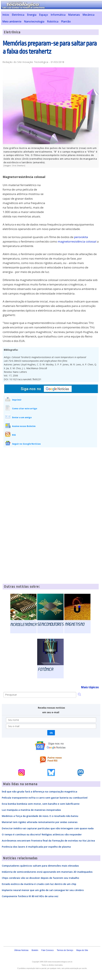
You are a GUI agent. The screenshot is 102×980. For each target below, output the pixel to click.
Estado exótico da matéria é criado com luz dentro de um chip (39, 884)
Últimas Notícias (21, 950)
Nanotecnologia (34, 21)
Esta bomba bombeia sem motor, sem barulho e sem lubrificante (41, 804)
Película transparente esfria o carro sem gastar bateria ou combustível (45, 798)
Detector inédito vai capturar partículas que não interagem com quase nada (48, 828)
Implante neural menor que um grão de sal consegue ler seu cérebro (43, 890)
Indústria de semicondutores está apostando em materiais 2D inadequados (47, 872)
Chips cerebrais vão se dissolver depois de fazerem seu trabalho (40, 878)
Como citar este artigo (25, 408)
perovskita (81, 237)
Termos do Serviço (65, 950)
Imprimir (17, 400)
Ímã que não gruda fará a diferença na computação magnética (40, 791)
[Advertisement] (74, 193)
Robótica (53, 21)
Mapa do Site (82, 950)
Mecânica (88, 15)
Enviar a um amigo (22, 417)
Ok (51, 733)
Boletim (35, 950)
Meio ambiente (12, 21)
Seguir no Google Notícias (26, 444)
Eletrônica (18, 15)
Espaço (43, 15)
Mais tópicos (90, 687)
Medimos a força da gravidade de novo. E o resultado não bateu (40, 816)
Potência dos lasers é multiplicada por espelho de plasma (36, 847)
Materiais (74, 15)
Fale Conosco (47, 950)
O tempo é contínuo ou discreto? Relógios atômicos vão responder (42, 834)
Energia (32, 15)
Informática (58, 15)
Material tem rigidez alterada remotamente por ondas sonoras (40, 822)
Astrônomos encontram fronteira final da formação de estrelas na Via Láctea (48, 840)
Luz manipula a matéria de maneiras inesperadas (31, 810)
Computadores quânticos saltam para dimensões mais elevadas (40, 866)
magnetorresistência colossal (77, 241)
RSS (14, 435)
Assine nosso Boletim (24, 426)
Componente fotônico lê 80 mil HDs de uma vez (30, 896)
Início (6, 15)
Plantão (66, 21)
